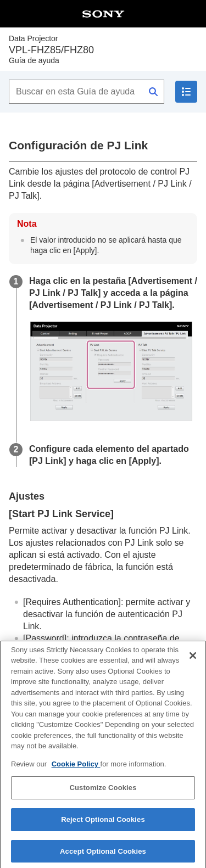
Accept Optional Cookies (103, 856)
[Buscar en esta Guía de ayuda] (87, 92)
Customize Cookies (103, 793)
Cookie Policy (76, 769)
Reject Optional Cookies (103, 824)
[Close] (193, 660)
